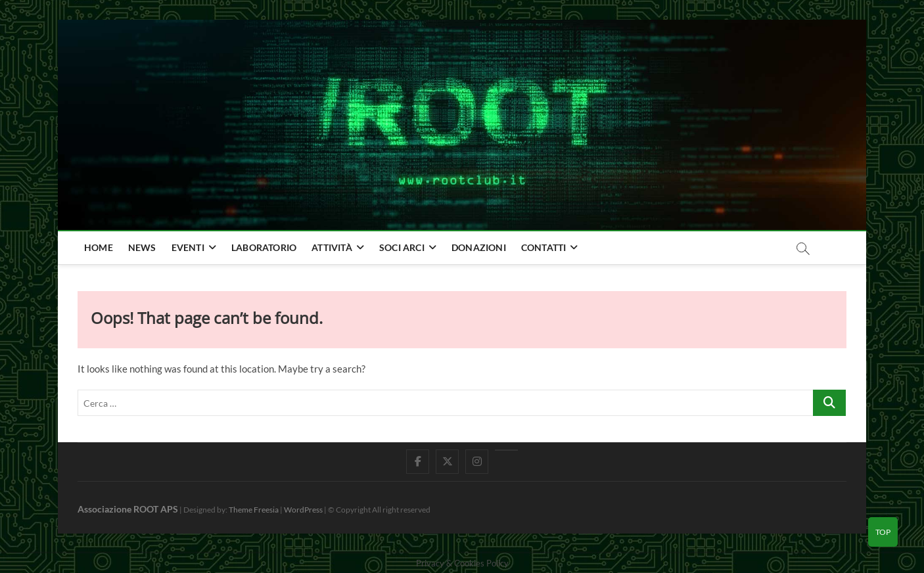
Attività (332, 247)
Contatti (544, 247)
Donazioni (479, 247)
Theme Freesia (254, 510)
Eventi (188, 247)
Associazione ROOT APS (128, 509)
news (142, 247)
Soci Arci (402, 247)
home (99, 247)
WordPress (303, 510)
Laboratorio (264, 247)
